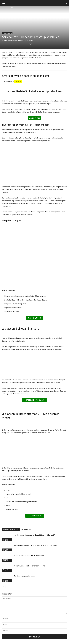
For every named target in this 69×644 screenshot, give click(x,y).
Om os (48, 638)
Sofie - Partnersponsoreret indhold (14, 40)
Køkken (42, 638)
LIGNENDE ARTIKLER (11, 520)
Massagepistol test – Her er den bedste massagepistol (36, 536)
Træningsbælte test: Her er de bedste (29, 546)
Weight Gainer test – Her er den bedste (29, 556)
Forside (21, 638)
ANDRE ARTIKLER (27, 520)
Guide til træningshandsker (25, 567)
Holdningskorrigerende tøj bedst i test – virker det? (34, 526)
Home (3, 8)
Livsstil (36, 638)
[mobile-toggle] (4, 3)
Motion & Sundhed (12, 8)
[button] (66, 3)
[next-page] (7, 577)
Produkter (29, 638)
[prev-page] (3, 577)
